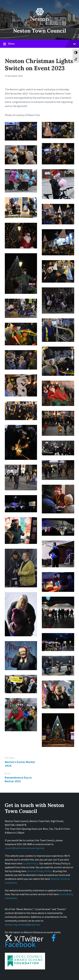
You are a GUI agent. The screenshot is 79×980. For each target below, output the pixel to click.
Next (7, 773)
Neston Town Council (40, 30)
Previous (10, 758)
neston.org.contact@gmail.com (23, 925)
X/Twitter (24, 939)
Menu (39, 44)
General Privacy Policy (39, 871)
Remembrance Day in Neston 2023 (18, 779)
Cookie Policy (30, 863)
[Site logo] (40, 23)
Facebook (30, 941)
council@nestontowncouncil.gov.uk (24, 848)
